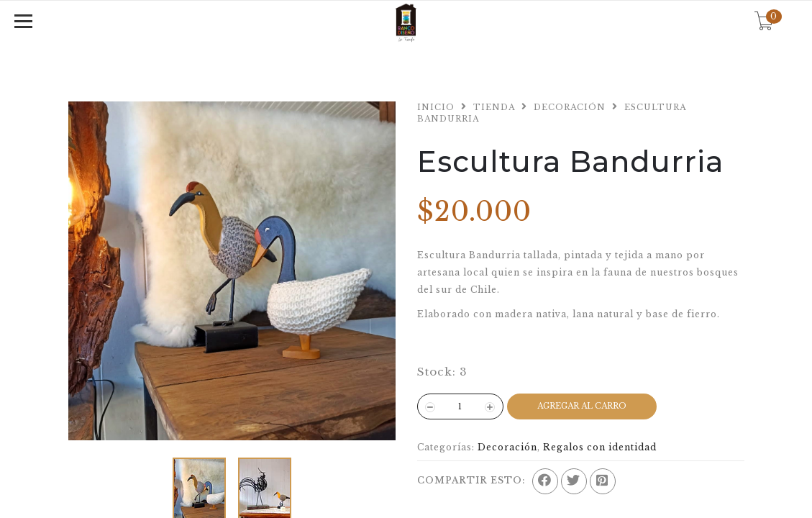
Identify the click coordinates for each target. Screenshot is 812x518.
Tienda (494, 107)
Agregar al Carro (582, 406)
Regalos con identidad (600, 447)
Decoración (570, 107)
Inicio (436, 107)
